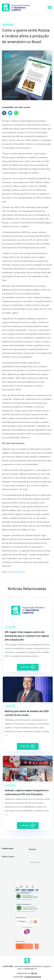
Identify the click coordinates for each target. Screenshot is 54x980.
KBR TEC (34, 973)
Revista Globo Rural (16, 572)
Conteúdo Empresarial (33, 977)
